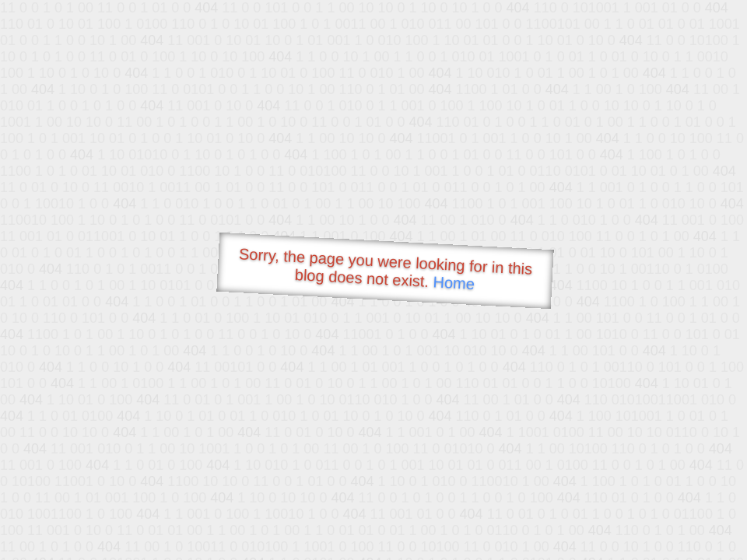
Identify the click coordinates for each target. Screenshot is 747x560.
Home (454, 283)
